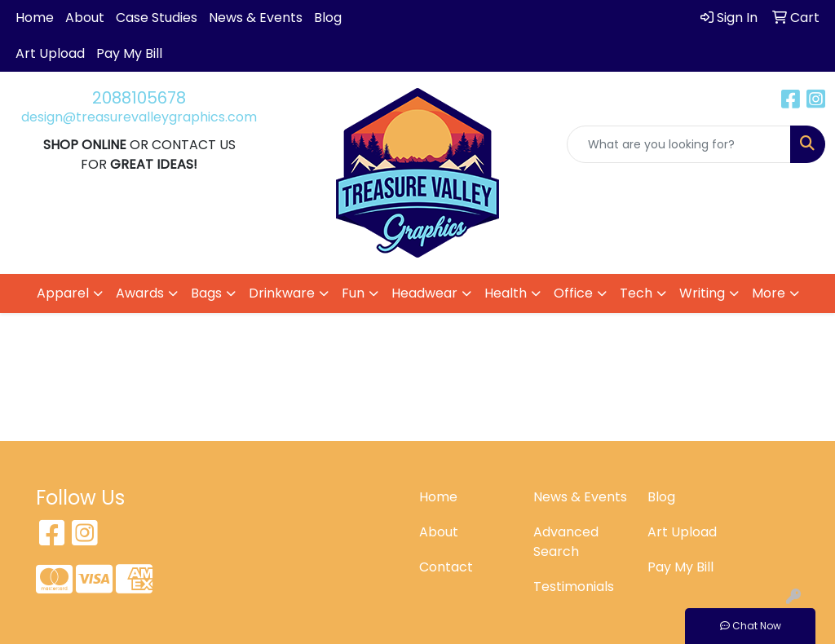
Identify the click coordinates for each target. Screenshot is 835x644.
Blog (328, 18)
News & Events (256, 18)
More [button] (769, 293)
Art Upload (50, 53)
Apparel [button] (63, 293)
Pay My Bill (129, 53)
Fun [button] (353, 293)
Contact (446, 567)
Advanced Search (566, 542)
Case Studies (157, 18)
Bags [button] (206, 293)
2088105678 (139, 98)
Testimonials (574, 587)
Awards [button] (140, 293)
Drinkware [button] (282, 293)
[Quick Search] (679, 144)
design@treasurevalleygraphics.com (139, 117)
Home (35, 18)
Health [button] (506, 293)
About (85, 18)
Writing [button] (702, 293)
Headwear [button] (424, 293)
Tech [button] (636, 293)
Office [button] (573, 293)
